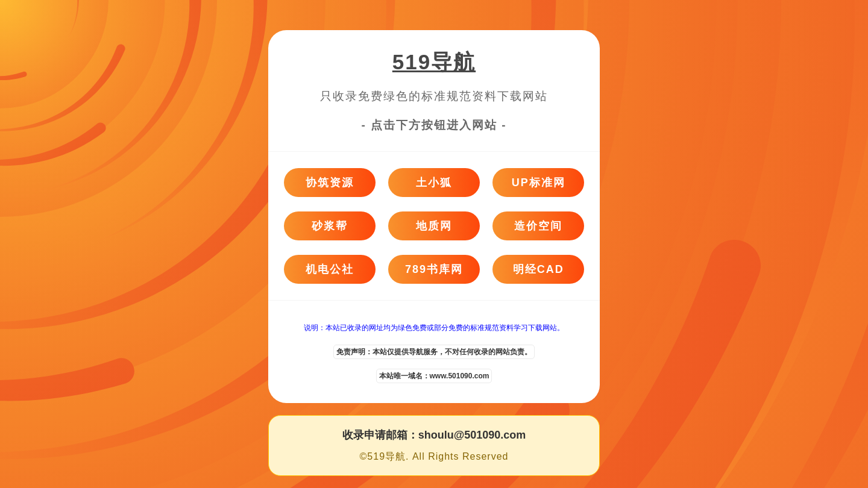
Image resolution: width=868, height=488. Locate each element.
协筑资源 (330, 183)
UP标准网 (539, 183)
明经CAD (539, 269)
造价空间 (538, 226)
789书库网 (434, 269)
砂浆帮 (330, 226)
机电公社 (330, 269)
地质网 (434, 226)
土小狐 (434, 183)
